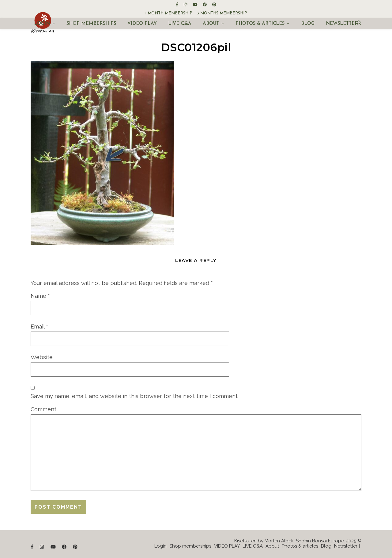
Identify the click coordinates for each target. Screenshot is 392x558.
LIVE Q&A (180, 24)
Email (39, 326)
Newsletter (342, 24)
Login (42, 24)
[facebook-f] (177, 4)
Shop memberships (91, 24)
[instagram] (186, 4)
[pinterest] (214, 4)
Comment (43, 409)
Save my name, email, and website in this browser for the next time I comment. (135, 396)
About (211, 24)
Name (40, 296)
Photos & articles (260, 24)
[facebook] (205, 4)
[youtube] (196, 4)
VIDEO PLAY (142, 24)
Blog (308, 24)
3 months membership (222, 13)
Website (42, 357)
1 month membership (169, 13)
